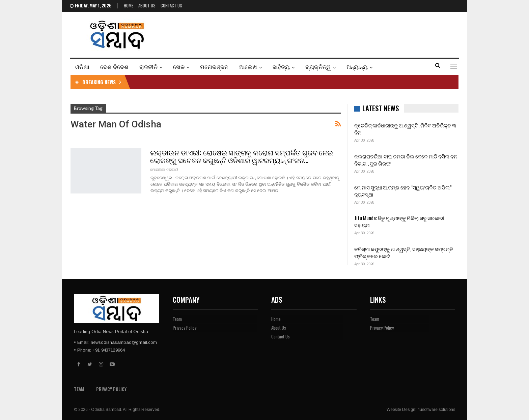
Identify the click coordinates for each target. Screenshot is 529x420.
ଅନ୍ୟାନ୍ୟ (357, 67)
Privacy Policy (185, 328)
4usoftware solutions (436, 410)
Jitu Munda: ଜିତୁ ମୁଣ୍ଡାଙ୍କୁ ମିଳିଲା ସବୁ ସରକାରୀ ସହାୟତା (399, 221)
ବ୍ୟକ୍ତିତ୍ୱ (318, 67)
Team (177, 319)
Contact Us (171, 5)
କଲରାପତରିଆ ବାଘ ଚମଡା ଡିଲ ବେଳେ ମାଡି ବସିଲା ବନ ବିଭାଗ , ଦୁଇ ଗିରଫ (406, 160)
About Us (147, 5)
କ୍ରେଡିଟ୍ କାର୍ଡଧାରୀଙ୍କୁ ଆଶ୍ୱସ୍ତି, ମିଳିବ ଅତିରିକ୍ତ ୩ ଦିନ (405, 129)
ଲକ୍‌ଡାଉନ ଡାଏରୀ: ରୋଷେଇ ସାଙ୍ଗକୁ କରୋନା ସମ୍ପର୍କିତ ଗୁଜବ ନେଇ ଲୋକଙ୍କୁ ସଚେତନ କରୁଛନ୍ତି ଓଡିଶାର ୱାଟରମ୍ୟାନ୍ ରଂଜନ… (242, 156)
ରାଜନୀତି (148, 67)
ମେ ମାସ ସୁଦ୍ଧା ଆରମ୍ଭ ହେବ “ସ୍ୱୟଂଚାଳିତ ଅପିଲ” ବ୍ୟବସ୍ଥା (403, 191)
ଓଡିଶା (82, 67)
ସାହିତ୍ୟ (281, 67)
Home (129, 5)
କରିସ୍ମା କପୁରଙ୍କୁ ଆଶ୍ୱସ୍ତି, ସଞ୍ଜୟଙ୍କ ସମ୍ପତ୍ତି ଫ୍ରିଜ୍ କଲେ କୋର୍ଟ (404, 252)
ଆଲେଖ (248, 67)
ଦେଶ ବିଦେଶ (114, 67)
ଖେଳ (179, 67)
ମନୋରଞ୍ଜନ (214, 67)
